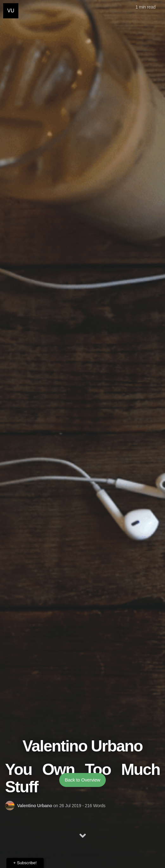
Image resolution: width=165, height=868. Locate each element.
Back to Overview (83, 780)
